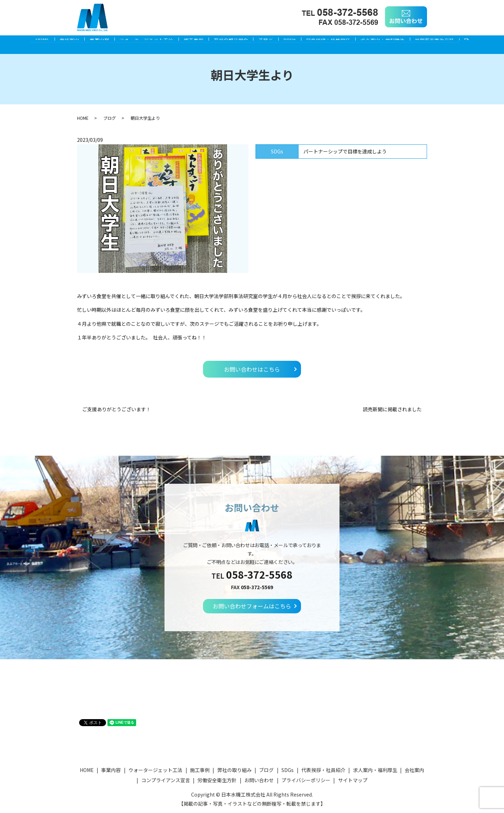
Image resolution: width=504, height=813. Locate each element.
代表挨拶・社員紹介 (341, 41)
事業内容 (86, 41)
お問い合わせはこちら (252, 369)
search (494, 41)
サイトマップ (353, 780)
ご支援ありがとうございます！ (117, 409)
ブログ (270, 41)
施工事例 (189, 41)
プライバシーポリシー (306, 780)
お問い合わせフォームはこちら (252, 606)
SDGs (298, 41)
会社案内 (52, 41)
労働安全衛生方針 (456, 41)
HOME (21, 41)
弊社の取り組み (231, 41)
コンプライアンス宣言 (166, 780)
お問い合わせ (259, 780)
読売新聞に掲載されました (392, 409)
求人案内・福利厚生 (400, 41)
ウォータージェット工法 (138, 41)
